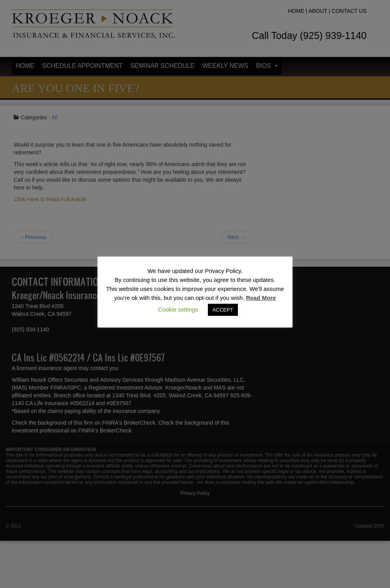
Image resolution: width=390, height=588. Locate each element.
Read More (261, 298)
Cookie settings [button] (178, 309)
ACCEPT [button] (223, 310)
